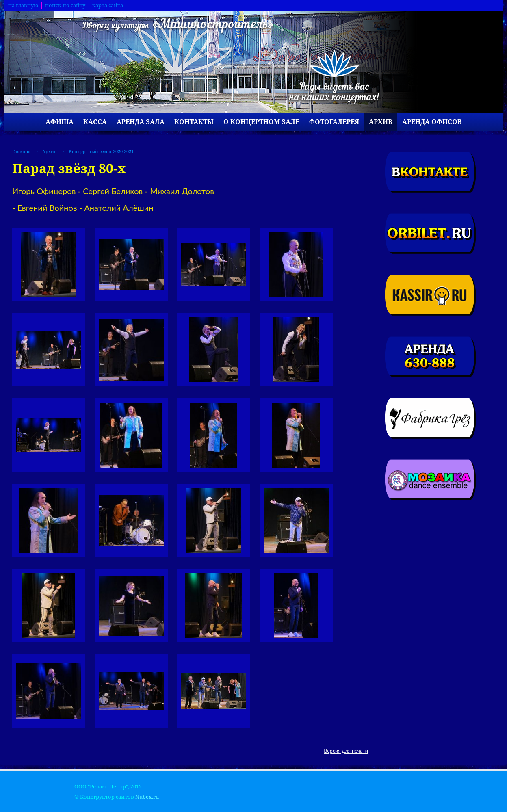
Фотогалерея (334, 122)
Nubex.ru (147, 797)
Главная (21, 151)
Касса (95, 122)
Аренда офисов (432, 122)
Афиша (60, 122)
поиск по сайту (65, 5)
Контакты (194, 122)
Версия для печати (346, 751)
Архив (381, 122)
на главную (23, 5)
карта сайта (108, 5)
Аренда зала (141, 122)
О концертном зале (261, 122)
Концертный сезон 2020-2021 (101, 151)
